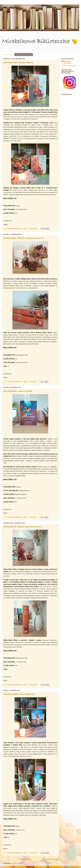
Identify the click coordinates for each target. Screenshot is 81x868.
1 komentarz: (33, 382)
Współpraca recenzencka (24, 55)
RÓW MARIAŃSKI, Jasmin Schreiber (18, 391)
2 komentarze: (33, 229)
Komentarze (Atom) (16, 863)
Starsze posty (52, 859)
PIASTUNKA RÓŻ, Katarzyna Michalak (18, 63)
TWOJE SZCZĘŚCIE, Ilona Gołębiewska (19, 694)
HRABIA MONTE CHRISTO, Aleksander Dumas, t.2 (23, 238)
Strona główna (8, 55)
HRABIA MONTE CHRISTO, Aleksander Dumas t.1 (23, 527)
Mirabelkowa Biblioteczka (67, 62)
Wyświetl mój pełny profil (69, 66)
